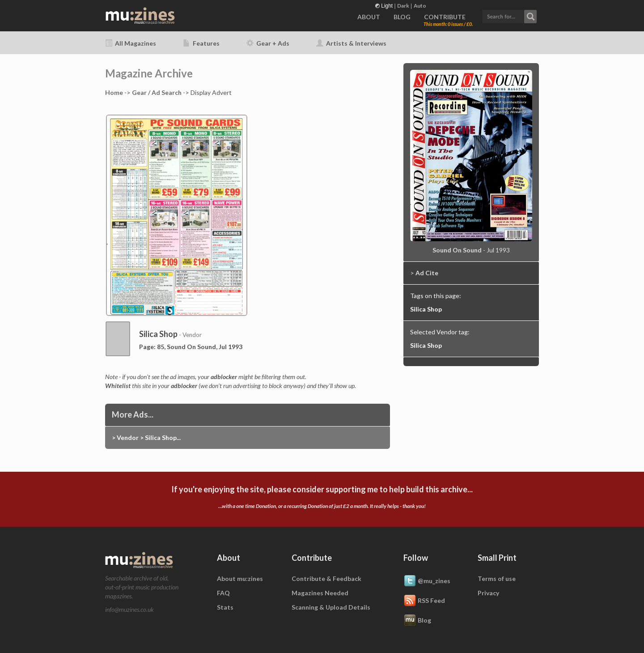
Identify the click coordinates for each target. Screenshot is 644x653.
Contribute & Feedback (326, 578)
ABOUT (369, 17)
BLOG (402, 17)
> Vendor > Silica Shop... (146, 437)
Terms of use (497, 578)
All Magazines (131, 43)
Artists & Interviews (351, 43)
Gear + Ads (268, 43)
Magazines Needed (320, 593)
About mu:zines (240, 578)
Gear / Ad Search (157, 92)
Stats (225, 607)
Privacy (488, 593)
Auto (420, 6)
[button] (509, 15)
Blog (417, 621)
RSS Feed (424, 601)
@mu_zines (427, 581)
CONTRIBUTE (445, 17)
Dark (403, 6)
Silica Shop (426, 309)
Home (114, 92)
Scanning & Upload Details (331, 607)
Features (201, 43)
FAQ (223, 593)
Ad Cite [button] (427, 273)
